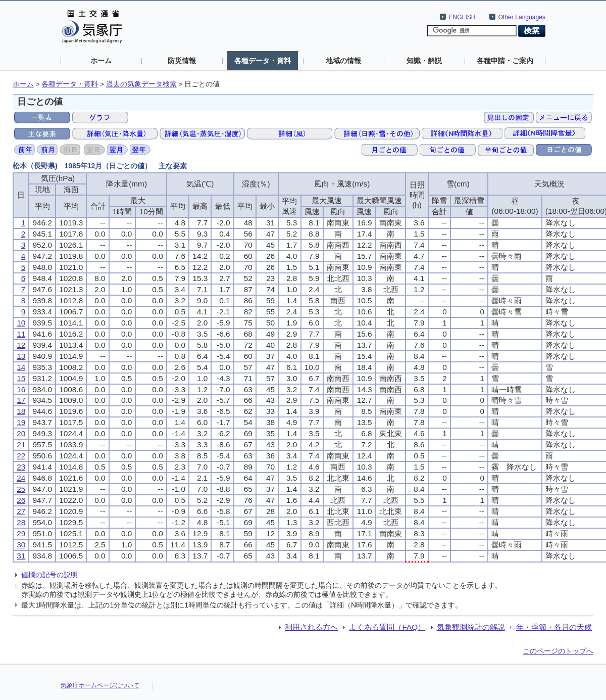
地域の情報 (343, 61)
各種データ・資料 (263, 61)
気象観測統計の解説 (471, 627)
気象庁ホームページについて (100, 685)
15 (21, 378)
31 (21, 556)
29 (21, 533)
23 (21, 467)
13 (21, 356)
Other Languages (522, 17)
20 (21, 433)
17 (21, 400)
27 (21, 511)
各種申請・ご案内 (505, 61)
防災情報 (182, 61)
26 (21, 500)
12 (21, 345)
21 (21, 445)
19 (21, 422)
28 (21, 522)
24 (21, 478)
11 (21, 334)
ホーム (101, 61)
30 (21, 545)
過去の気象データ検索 (141, 84)
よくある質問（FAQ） (387, 627)
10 (21, 323)
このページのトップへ (558, 651)
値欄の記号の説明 (49, 575)
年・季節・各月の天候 (554, 627)
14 (21, 367)
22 (21, 456)
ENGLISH (462, 17)
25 (21, 489)
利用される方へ (311, 627)
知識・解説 (424, 61)
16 (21, 389)
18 (21, 411)
